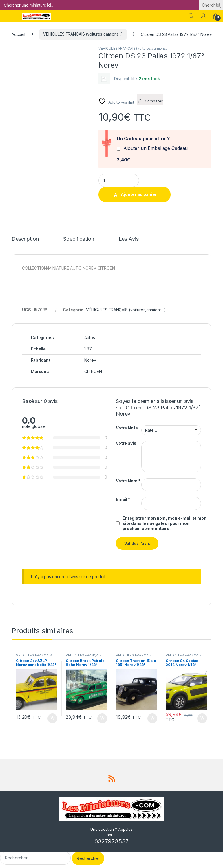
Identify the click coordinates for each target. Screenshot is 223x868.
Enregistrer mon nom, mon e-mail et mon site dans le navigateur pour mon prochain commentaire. (164, 523)
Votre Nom (128, 481)
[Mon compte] (203, 16)
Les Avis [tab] (129, 239)
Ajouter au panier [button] (52, 718)
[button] (219, 5)
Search (191, 16)
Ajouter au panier (139, 194)
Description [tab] (25, 239)
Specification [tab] (78, 239)
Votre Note (127, 428)
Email (123, 499)
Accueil (18, 34)
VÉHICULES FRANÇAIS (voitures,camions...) (83, 34)
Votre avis (126, 443)
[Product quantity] (119, 180)
